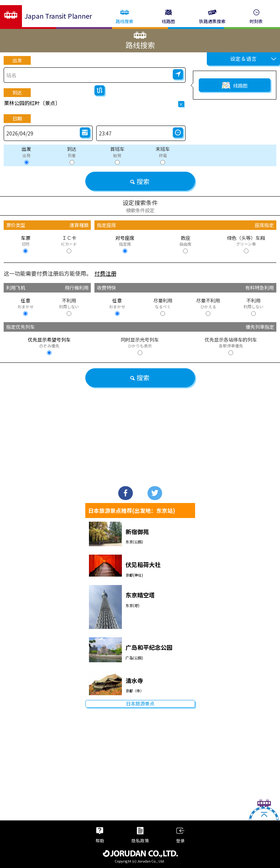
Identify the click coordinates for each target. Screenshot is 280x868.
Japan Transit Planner (58, 16)
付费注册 (105, 273)
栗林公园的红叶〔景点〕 (32, 103)
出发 (17, 60)
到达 (17, 92)
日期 (17, 118)
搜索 (140, 181)
